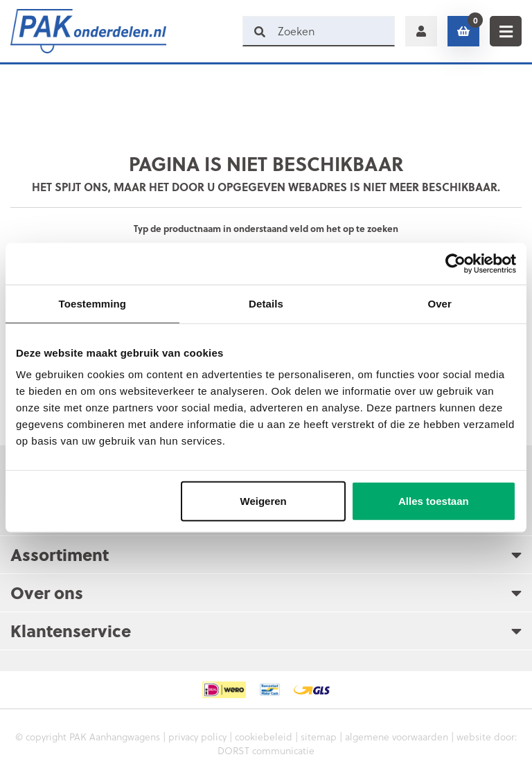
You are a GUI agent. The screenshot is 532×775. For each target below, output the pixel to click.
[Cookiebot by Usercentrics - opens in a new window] (455, 263)
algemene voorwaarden (397, 737)
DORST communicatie (266, 750)
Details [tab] (266, 303)
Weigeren (264, 501)
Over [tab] (440, 303)
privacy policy (197, 737)
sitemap (319, 737)
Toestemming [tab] (93, 303)
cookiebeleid (264, 737)
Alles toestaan (434, 501)
